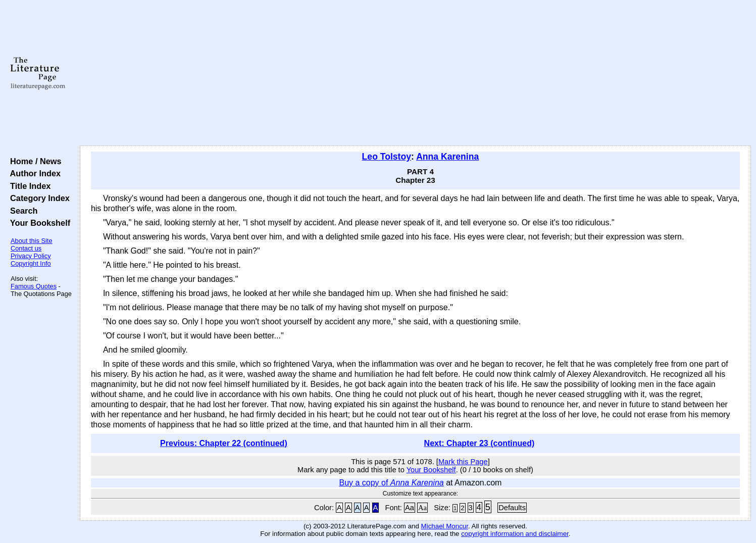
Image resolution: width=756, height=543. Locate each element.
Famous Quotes (34, 286)
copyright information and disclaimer (515, 534)
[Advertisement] (415, 73)
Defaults (512, 508)
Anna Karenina (447, 157)
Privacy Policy (31, 256)
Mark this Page (463, 462)
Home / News (34, 161)
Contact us (26, 248)
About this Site (32, 241)
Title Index (28, 186)
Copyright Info (31, 263)
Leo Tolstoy (387, 157)
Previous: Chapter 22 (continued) (224, 443)
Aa (410, 508)
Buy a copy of (391, 483)
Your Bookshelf (38, 223)
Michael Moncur (445, 526)
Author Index (33, 173)
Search (21, 211)
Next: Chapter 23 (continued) (480, 443)
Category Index (38, 198)
